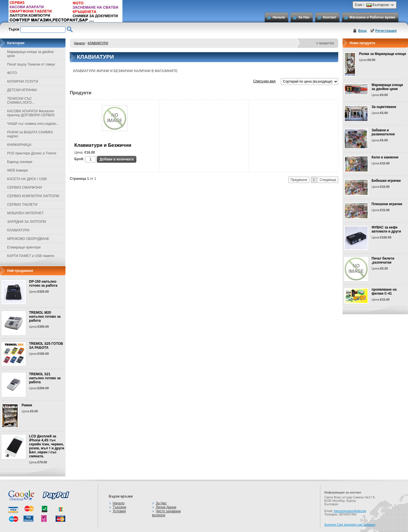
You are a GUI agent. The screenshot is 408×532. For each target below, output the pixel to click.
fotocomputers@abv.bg (350, 511)
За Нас (304, 17)
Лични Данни (166, 507)
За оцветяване (384, 107)
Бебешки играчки (386, 181)
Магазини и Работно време (372, 17)
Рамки (27, 405)
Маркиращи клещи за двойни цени (387, 87)
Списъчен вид (264, 81)
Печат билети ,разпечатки (383, 260)
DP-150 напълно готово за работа (43, 284)
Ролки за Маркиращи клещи (383, 54)
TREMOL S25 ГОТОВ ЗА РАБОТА (46, 346)
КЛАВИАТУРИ (98, 43)
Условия (119, 511)
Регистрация (386, 31)
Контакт (329, 17)
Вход (362, 31)
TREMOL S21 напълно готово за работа (45, 378)
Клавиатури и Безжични (103, 145)
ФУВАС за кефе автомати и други (386, 229)
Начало (279, 17)
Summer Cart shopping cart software (350, 525)
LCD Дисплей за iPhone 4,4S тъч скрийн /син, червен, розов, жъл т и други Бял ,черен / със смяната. (47, 446)
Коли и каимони (385, 157)
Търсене (119, 507)
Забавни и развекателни (383, 132)
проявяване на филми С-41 (384, 292)
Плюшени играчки (387, 204)
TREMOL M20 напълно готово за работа (45, 317)
